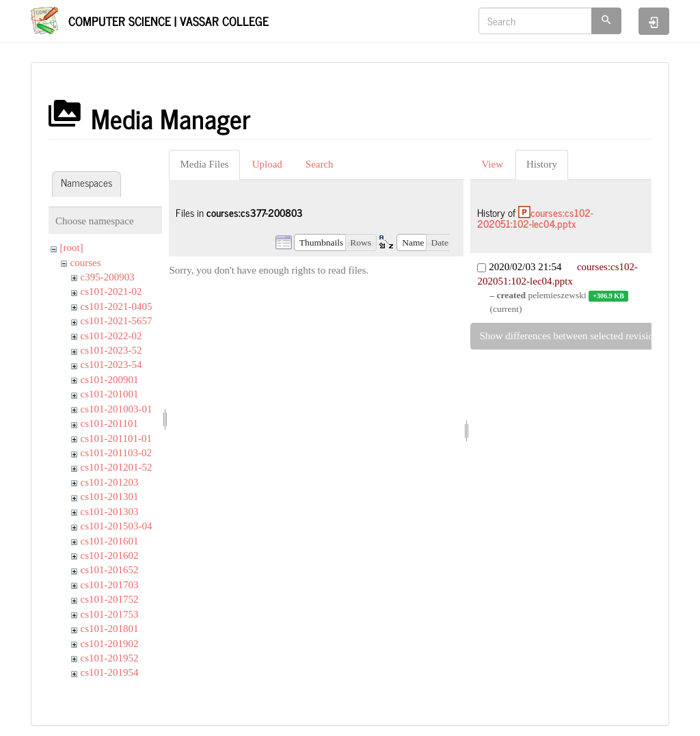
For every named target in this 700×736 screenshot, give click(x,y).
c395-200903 (108, 277)
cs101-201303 (110, 512)
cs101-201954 (110, 672)
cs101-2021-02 (111, 291)
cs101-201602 (110, 555)
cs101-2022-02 (111, 336)
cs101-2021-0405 (117, 306)
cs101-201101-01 (116, 438)
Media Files (204, 164)
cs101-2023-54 (111, 365)
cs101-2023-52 (111, 350)
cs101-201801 (110, 629)
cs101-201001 (110, 394)
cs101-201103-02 (116, 453)
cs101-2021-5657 (117, 321)
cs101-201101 (109, 423)
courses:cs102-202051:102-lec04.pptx (535, 218)
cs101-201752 (110, 599)
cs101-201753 (110, 614)
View (492, 164)
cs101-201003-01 (117, 409)
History (542, 164)
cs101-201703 (110, 585)
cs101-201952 (110, 658)
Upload (267, 164)
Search (320, 164)
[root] (72, 248)
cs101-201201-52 (117, 467)
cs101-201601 (110, 541)
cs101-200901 (110, 380)
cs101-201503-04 (117, 526)
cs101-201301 (110, 497)
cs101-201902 (110, 644)
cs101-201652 (110, 570)
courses (86, 263)
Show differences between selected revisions (571, 336)
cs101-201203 (110, 482)
